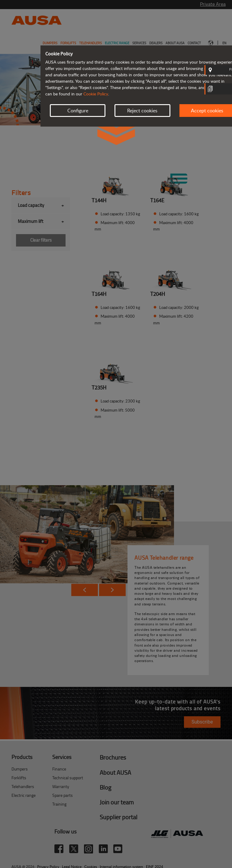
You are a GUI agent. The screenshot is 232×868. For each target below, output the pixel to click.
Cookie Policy (96, 94)
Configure (78, 111)
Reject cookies (142, 111)
